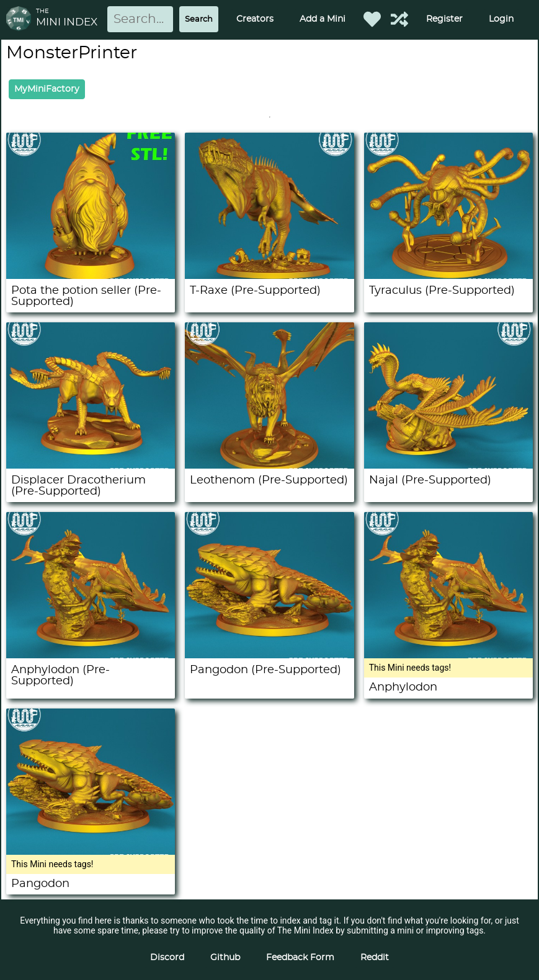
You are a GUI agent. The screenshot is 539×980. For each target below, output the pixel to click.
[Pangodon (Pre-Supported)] (269, 655)
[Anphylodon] (448, 655)
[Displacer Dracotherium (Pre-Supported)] (91, 466)
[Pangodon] (91, 852)
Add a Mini (323, 19)
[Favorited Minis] (372, 19)
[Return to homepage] (21, 20)
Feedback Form (300, 958)
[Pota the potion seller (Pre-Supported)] (91, 276)
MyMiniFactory (47, 89)
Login (501, 19)
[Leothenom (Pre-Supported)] (269, 466)
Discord (167, 958)
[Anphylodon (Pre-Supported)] (91, 655)
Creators (255, 19)
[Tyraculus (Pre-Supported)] (448, 276)
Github (225, 958)
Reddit (375, 958)
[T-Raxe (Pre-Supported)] (269, 276)
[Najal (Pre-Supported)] (448, 466)
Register (444, 19)
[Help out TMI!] (399, 19)
